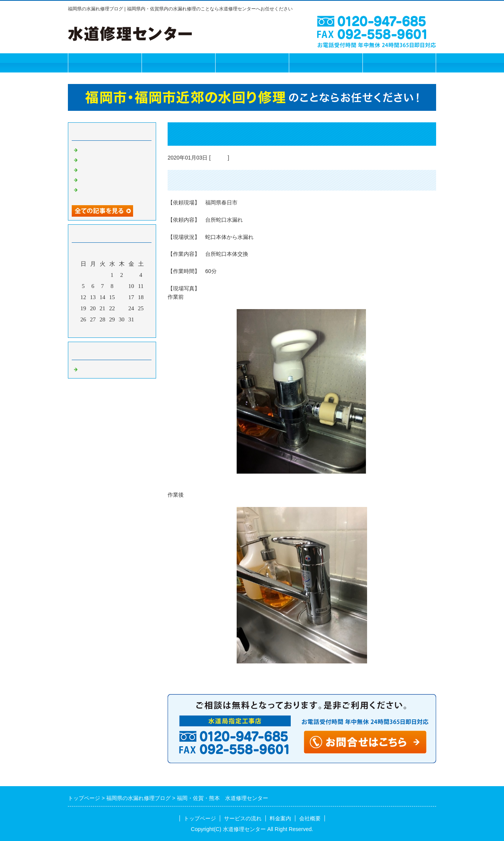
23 (122, 308)
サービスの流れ (179, 63)
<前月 (97, 330)
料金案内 (252, 63)
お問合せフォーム (399, 63)
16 (122, 297)
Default (219, 158)
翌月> (127, 330)
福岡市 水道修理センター (114, 149)
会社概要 (326, 63)
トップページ (105, 63)
